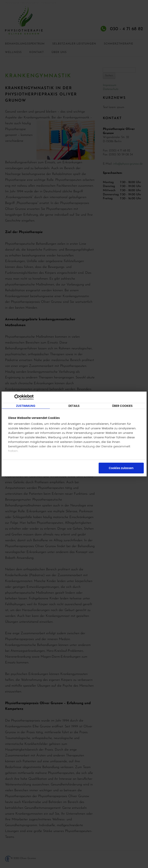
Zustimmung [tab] (26, 406)
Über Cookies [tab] (122, 406)
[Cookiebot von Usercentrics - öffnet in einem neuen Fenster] (21, 397)
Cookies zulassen (121, 468)
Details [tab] (74, 406)
